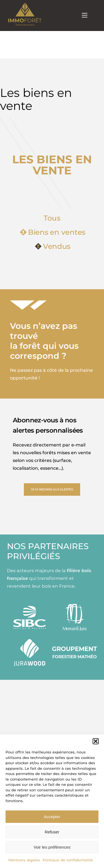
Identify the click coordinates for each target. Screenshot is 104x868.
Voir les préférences (52, 847)
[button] (96, 741)
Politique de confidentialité (68, 860)
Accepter (52, 817)
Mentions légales (24, 860)
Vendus (53, 246)
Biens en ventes (53, 232)
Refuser (52, 832)
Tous (52, 218)
